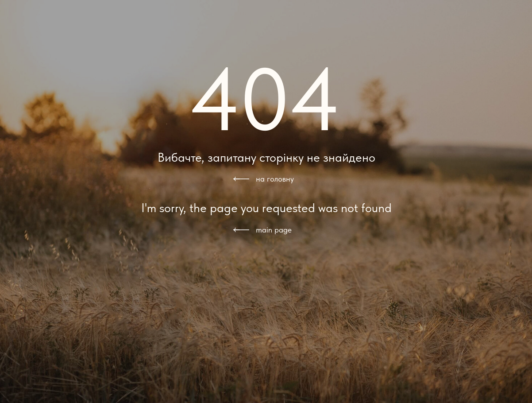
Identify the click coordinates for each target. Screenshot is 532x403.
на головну (275, 179)
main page (274, 230)
